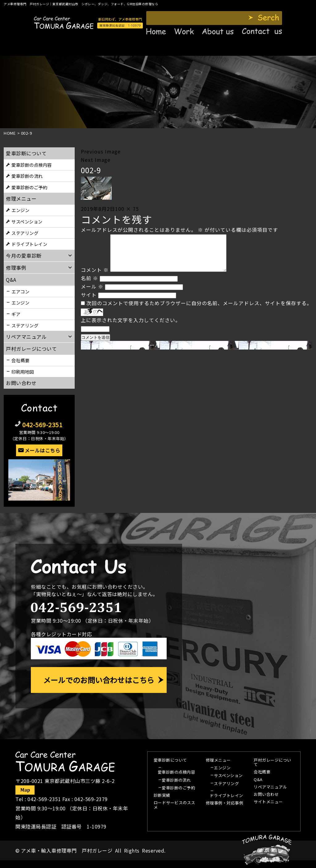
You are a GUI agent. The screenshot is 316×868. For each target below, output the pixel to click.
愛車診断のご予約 (29, 187)
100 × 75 (127, 209)
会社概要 (20, 360)
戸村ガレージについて (31, 349)
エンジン (20, 210)
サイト (89, 302)
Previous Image (101, 151)
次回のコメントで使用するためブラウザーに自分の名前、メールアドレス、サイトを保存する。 (199, 310)
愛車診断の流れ (27, 176)
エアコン (20, 291)
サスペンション (27, 221)
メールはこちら (43, 450)
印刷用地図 (23, 372)
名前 (89, 285)
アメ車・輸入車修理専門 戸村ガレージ (67, 850)
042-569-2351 (42, 425)
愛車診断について (26, 153)
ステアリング (25, 233)
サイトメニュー (268, 802)
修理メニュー (21, 199)
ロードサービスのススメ (175, 805)
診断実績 (162, 796)
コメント (95, 277)
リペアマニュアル (270, 787)
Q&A (258, 780)
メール (92, 294)
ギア (16, 314)
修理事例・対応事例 (225, 803)
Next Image (96, 160)
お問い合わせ (21, 383)
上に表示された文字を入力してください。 (131, 327)
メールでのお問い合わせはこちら (99, 680)
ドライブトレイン (29, 244)
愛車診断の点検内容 (32, 165)
